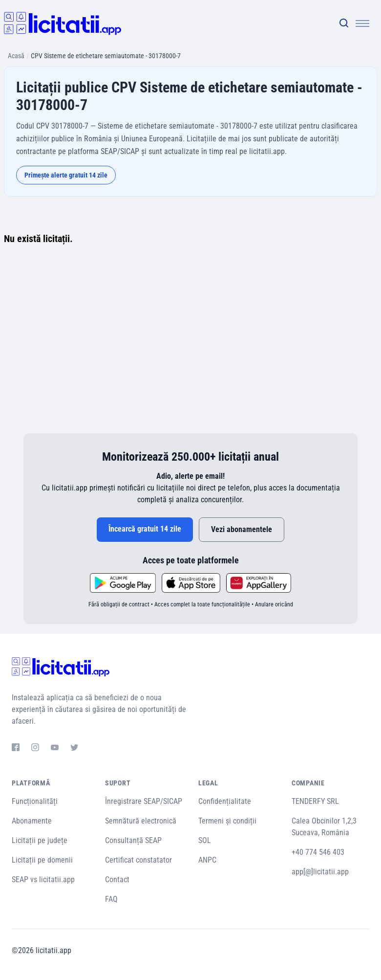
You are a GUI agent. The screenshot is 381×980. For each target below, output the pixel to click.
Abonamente (32, 821)
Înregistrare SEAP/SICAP (144, 801)
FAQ (111, 899)
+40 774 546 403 (318, 852)
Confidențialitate (225, 801)
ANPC (207, 860)
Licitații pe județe (40, 840)
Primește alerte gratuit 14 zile (66, 175)
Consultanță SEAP (133, 840)
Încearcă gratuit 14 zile (145, 529)
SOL (205, 840)
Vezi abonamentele (242, 529)
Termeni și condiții (227, 821)
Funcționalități (35, 801)
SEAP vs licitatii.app (43, 880)
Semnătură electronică (141, 821)
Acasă (16, 56)
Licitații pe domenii (42, 860)
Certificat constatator (138, 860)
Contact (117, 880)
